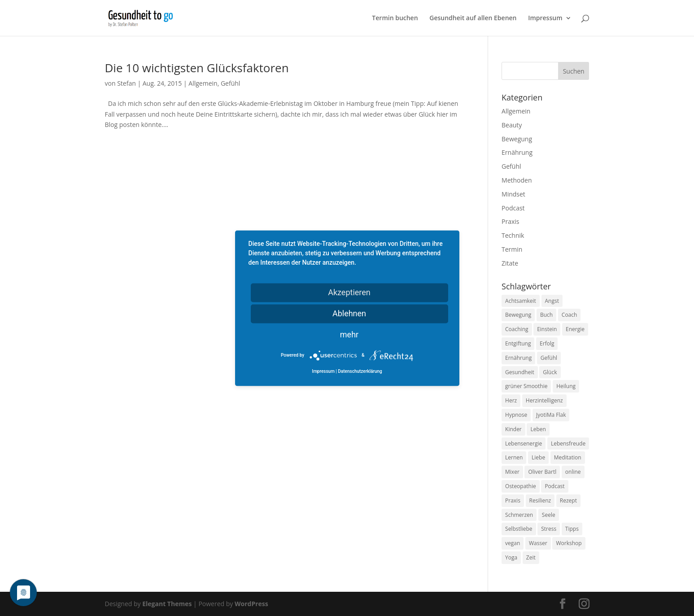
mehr (349, 334)
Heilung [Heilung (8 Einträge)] (566, 386)
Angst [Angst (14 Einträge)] (552, 301)
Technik (513, 235)
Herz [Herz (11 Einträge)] (511, 400)
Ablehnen (349, 313)
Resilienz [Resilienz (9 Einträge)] (540, 500)
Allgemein (203, 83)
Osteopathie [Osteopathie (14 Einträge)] (521, 486)
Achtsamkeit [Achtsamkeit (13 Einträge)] (521, 301)
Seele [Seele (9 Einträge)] (549, 515)
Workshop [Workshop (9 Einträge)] (569, 543)
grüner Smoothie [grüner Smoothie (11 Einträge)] (526, 386)
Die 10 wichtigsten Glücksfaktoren (197, 68)
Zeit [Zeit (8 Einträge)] (531, 557)
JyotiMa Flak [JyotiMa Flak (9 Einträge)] (551, 415)
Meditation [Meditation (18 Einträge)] (568, 457)
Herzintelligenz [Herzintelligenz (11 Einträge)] (544, 400)
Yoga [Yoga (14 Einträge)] (511, 557)
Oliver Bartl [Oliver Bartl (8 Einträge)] (542, 472)
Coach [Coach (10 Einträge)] (570, 315)
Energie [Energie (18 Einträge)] (575, 329)
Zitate (510, 263)
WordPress (251, 604)
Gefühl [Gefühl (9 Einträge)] (549, 358)
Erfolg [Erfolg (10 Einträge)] (547, 343)
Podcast (513, 208)
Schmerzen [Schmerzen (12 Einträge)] (519, 515)
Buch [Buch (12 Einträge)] (546, 315)
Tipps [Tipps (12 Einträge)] (572, 529)
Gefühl (230, 83)
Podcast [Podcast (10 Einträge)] (554, 486)
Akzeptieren (349, 292)
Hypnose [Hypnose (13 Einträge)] (516, 415)
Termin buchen (395, 18)
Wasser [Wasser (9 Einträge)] (538, 543)
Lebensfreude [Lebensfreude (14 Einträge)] (568, 443)
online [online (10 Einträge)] (573, 472)
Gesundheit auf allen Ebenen (473, 18)
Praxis (510, 221)
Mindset (513, 194)
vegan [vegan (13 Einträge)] (513, 543)
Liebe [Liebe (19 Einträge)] (538, 457)
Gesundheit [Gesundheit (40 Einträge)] (520, 372)
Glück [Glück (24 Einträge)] (550, 372)
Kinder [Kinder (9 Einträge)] (513, 429)
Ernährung (517, 152)
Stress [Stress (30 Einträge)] (549, 529)
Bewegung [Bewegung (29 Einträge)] (518, 315)
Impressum (545, 18)
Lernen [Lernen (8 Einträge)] (514, 457)
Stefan (127, 83)
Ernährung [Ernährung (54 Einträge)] (518, 358)
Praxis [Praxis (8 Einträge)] (513, 500)
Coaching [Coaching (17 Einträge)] (517, 329)
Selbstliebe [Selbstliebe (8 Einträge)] (519, 529)
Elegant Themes (167, 604)
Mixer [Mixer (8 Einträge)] (512, 472)
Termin (512, 249)
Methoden (517, 180)
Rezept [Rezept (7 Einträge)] (568, 500)
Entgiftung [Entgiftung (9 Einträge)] (518, 343)
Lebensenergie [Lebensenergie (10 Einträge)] (524, 443)
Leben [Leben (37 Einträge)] (538, 429)
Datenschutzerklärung (360, 371)
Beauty (512, 125)
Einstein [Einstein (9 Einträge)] (547, 329)
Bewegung (517, 139)
